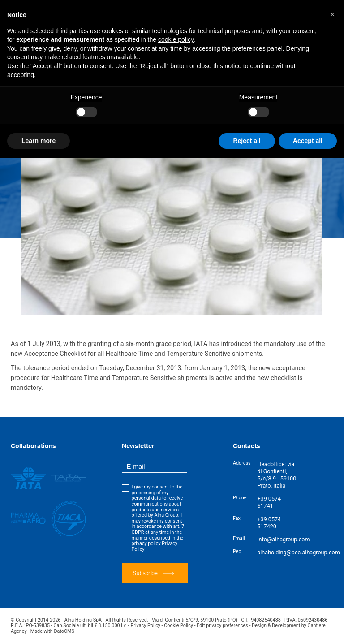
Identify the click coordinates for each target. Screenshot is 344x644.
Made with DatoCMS (52, 631)
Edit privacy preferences (222, 625)
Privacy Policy (146, 625)
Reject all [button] (247, 141)
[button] (332, 14)
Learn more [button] (39, 141)
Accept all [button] (308, 141)
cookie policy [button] (176, 39)
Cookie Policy (178, 625)
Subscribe (153, 573)
